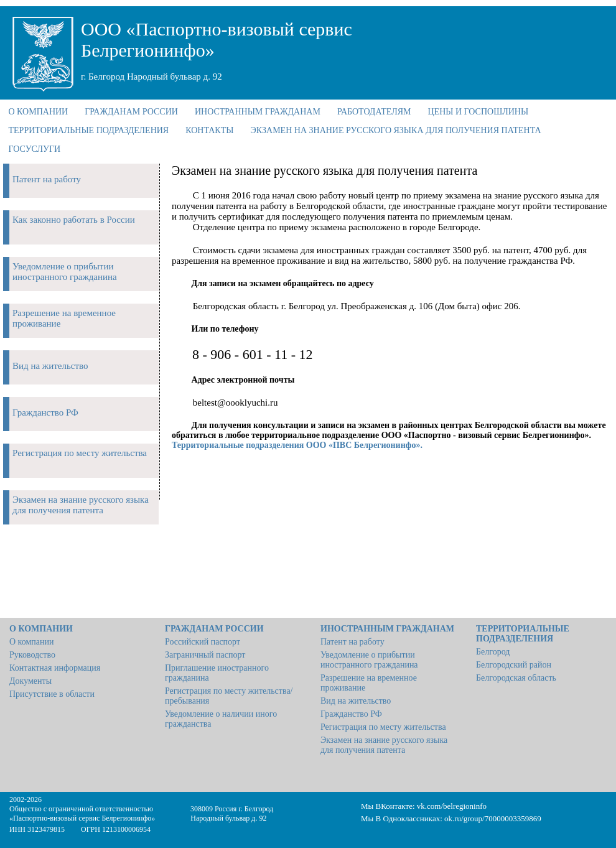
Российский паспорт (203, 642)
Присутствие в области (52, 694)
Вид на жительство (356, 701)
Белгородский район (514, 665)
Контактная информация (55, 668)
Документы (30, 681)
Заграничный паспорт (205, 655)
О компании (31, 642)
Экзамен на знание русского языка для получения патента (384, 745)
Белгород (493, 652)
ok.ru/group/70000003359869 (493, 818)
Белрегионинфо (126, 818)
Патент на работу (352, 642)
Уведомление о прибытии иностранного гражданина (369, 660)
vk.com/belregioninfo (452, 806)
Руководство (32, 655)
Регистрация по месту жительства (383, 727)
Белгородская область (516, 678)
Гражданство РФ (351, 714)
